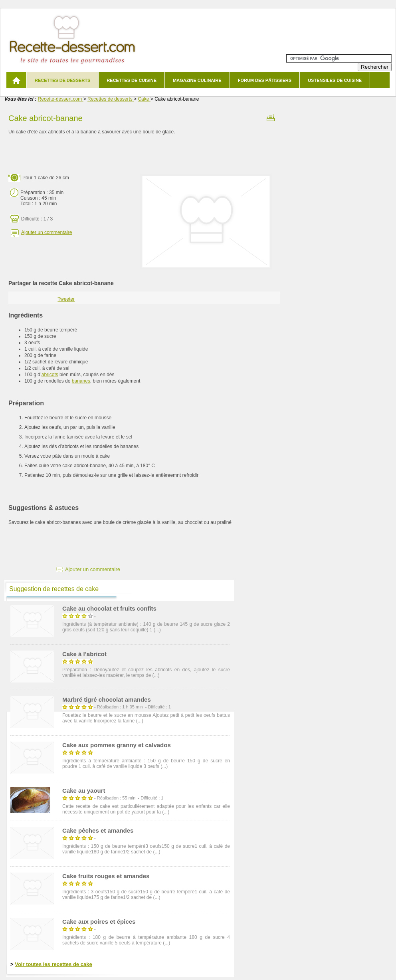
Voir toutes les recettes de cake (53, 964)
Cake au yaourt (84, 791)
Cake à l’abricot (84, 654)
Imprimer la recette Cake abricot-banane (271, 117)
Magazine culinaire (197, 80)
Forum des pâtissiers (265, 80)
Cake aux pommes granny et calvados (117, 745)
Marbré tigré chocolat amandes (107, 699)
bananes (81, 381)
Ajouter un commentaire (47, 232)
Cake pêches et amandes (98, 830)
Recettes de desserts (62, 80)
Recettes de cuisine (132, 80)
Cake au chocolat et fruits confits (109, 608)
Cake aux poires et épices (99, 921)
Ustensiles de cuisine (335, 80)
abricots (50, 375)
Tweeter (66, 299)
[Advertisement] (144, 155)
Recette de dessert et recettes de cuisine (72, 40)
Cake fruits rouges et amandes (106, 876)
